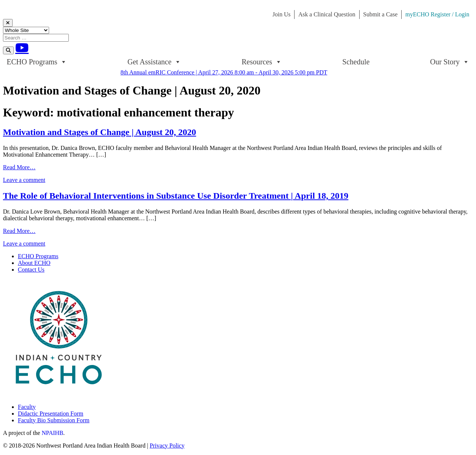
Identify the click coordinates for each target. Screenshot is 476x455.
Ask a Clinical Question (327, 14)
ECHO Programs (37, 62)
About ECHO (34, 263)
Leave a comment (24, 180)
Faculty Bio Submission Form (54, 420)
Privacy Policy (167, 446)
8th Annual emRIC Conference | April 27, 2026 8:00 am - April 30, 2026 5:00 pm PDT (224, 72)
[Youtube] (22, 48)
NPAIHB (52, 433)
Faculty (27, 407)
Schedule (356, 62)
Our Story (450, 62)
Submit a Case (380, 14)
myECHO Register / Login (437, 14)
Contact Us (31, 270)
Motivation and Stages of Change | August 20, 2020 (99, 132)
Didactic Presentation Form (51, 414)
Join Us (282, 14)
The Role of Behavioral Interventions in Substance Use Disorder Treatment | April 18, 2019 (176, 196)
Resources (262, 62)
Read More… (19, 167)
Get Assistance (154, 62)
